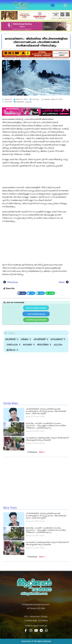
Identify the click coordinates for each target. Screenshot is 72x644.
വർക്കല (26, 339)
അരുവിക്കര (44, 344)
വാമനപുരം (13, 344)
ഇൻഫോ (12, 350)
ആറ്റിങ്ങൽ (12, 339)
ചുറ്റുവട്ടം (28, 102)
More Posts (10, 508)
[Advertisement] (36, 177)
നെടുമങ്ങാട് (58, 339)
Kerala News (11, 403)
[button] (53, 5)
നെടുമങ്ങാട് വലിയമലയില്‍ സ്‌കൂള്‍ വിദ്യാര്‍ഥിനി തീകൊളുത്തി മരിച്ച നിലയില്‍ (47, 439)
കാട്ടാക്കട (29, 344)
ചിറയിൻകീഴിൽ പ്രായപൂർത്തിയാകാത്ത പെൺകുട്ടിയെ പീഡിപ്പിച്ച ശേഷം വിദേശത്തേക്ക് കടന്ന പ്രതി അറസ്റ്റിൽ (46, 411)
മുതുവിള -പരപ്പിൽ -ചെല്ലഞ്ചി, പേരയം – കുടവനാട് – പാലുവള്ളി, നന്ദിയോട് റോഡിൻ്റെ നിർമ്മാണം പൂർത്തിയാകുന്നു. (46, 426)
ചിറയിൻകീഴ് (41, 339)
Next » (42, 452)
